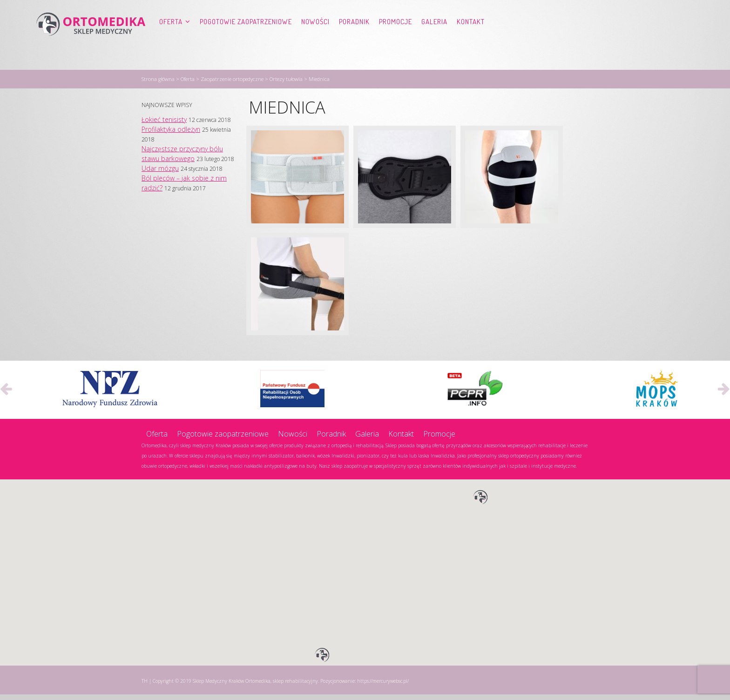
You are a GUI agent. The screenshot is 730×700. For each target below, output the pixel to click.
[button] (480, 503)
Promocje (395, 40)
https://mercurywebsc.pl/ (383, 687)
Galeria (434, 40)
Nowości (315, 40)
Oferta (171, 40)
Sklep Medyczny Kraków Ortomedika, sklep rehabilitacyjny (255, 687)
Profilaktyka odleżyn (171, 135)
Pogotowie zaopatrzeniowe (246, 40)
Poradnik (354, 40)
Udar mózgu (160, 174)
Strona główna (158, 84)
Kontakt (471, 40)
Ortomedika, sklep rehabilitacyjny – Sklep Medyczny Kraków (91, 40)
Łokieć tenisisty (164, 125)
